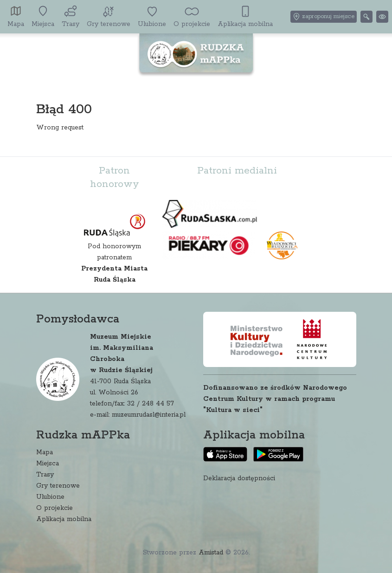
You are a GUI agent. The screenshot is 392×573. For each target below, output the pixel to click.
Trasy (45, 475)
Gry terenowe (58, 486)
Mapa (45, 452)
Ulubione (50, 497)
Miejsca (48, 464)
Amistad (211, 553)
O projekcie (55, 508)
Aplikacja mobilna (64, 519)
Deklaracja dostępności (239, 478)
